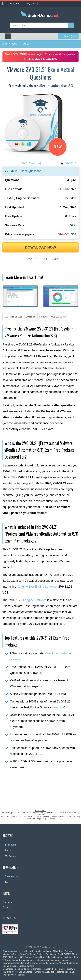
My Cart (30, 4)
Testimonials (12, 876)
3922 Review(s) (31, 163)
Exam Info (31, 317)
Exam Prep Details (13, 317)
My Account (12, 4)
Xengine (59, 707)
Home (5, 44)
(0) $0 (70, 36)
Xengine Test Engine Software (37, 587)
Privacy (6, 907)
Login (8, 850)
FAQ (7, 882)
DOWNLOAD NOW (40, 247)
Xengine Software (35, 600)
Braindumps (11, 845)
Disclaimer (8, 902)
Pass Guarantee (58, 317)
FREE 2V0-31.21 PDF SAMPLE (40, 259)
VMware (15, 44)
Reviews (43, 317)
